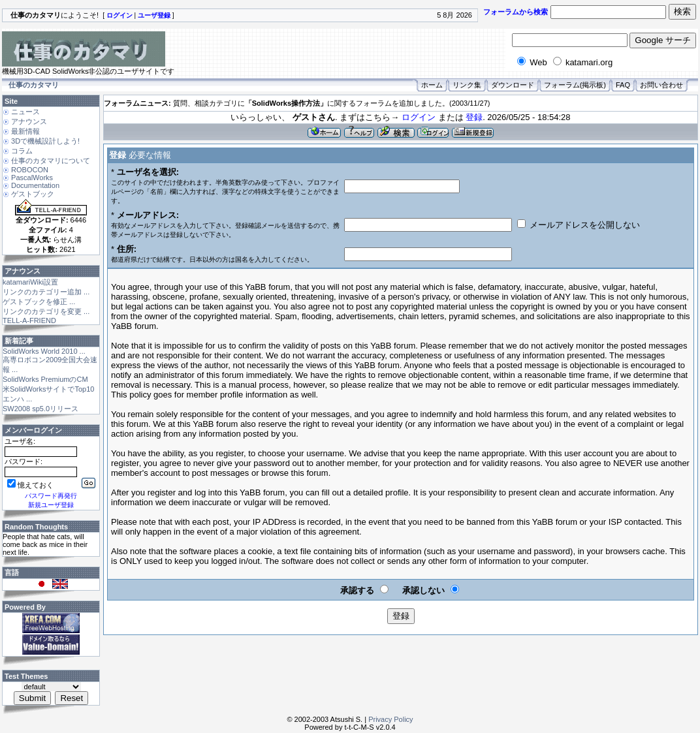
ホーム (432, 85)
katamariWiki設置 (30, 282)
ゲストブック (33, 194)
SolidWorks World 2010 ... (44, 351)
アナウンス (29, 121)
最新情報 (25, 131)
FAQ (623, 85)
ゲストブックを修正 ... (39, 302)
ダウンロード (513, 85)
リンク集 (467, 85)
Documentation (35, 185)
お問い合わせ (661, 85)
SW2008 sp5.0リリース (40, 409)
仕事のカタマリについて (51, 161)
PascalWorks (32, 178)
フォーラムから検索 (516, 12)
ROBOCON (30, 170)
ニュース (25, 112)
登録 (474, 117)
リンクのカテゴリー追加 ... (46, 292)
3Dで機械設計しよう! (45, 141)
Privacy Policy (390, 719)
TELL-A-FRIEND (29, 320)
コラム (22, 151)
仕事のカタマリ (34, 85)
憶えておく (30, 485)
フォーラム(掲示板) (575, 85)
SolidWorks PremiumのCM (45, 379)
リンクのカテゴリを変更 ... (46, 311)
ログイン (419, 117)
